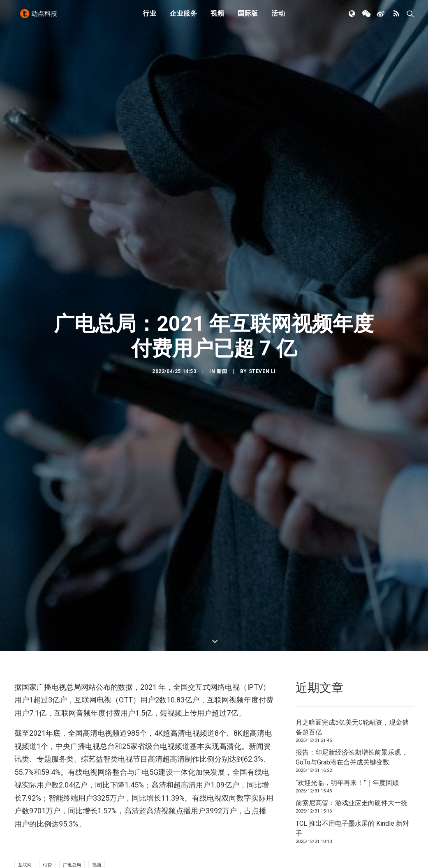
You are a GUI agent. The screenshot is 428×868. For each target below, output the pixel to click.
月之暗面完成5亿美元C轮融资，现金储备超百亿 (352, 636)
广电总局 (72, 774)
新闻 (222, 326)
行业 (150, 17)
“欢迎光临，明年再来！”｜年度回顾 (347, 692)
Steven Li (262, 326)
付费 (47, 774)
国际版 (248, 17)
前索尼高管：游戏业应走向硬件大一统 (352, 712)
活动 (278, 17)
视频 (217, 17)
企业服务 (184, 17)
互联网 (25, 774)
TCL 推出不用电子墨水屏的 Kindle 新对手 (352, 737)
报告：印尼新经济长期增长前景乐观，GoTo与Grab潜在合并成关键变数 (352, 666)
